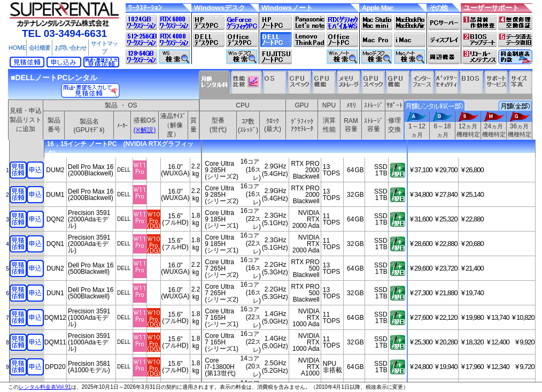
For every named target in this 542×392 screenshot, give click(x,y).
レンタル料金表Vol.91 (45, 387)
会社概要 (40, 48)
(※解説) (145, 130)
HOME (17, 48)
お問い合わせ (71, 48)
